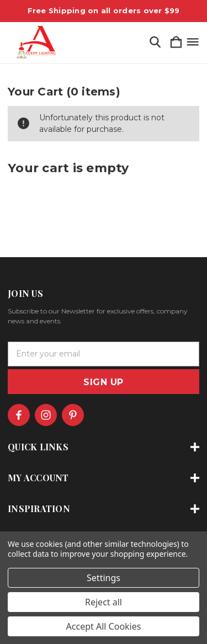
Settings (104, 578)
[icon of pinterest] (73, 415)
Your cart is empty (68, 168)
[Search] (155, 43)
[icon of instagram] (46, 415)
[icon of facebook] (19, 415)
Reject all (104, 602)
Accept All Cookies (104, 626)
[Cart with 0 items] (176, 43)
